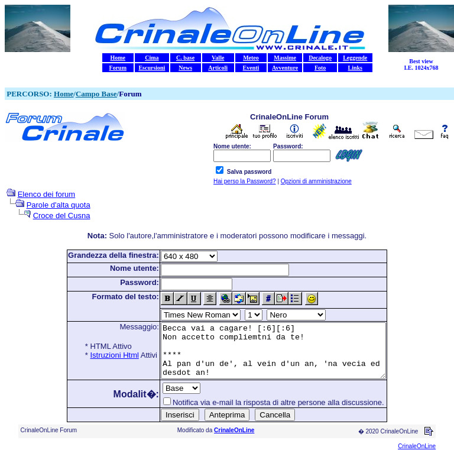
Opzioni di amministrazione (316, 181)
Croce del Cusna (62, 216)
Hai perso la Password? (245, 181)
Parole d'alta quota (59, 205)
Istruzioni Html (101, 355)
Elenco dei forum (47, 194)
